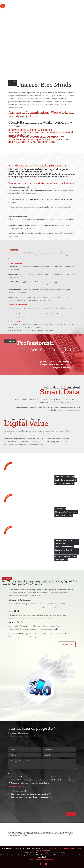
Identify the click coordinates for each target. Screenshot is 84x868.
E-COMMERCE (29, 130)
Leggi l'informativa (16, 786)
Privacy (39, 859)
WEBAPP (13, 137)
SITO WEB (14, 130)
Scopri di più (67, 644)
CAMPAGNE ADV (30, 132)
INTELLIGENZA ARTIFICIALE (54, 140)
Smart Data (60, 392)
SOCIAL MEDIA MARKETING (56, 132)
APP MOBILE (45, 130)
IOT (62, 137)
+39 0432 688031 (56, 849)
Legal (32, 859)
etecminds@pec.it (42, 851)
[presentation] (25, 807)
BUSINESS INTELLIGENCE (23, 140)
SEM (17, 132)
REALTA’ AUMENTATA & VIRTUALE (39, 137)
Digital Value (26, 423)
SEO (11, 132)
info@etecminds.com (72, 849)
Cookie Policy (49, 859)
